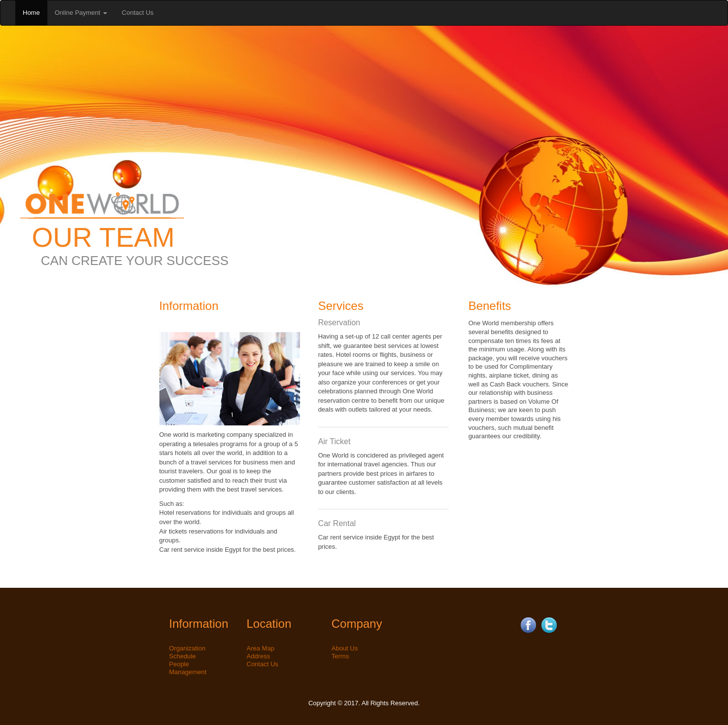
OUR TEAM (103, 237)
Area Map (261, 648)
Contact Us (138, 13)
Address (259, 656)
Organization (188, 648)
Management (188, 672)
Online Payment (81, 13)
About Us (345, 648)
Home (31, 13)
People (179, 664)
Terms (340, 656)
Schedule (183, 656)
